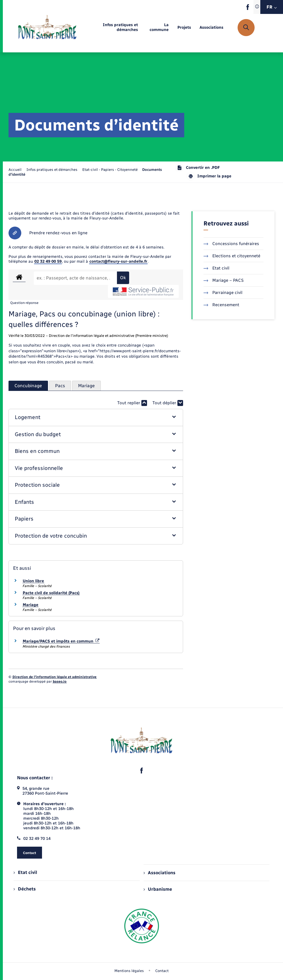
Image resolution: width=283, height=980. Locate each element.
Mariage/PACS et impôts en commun (61, 641)
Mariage (31, 605)
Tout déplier (168, 403)
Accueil (15, 170)
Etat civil (217, 268)
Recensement (222, 305)
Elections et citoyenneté (232, 256)
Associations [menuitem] (160, 873)
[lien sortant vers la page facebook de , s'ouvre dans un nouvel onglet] (248, 9)
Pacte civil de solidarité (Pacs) (51, 593)
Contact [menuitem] (162, 971)
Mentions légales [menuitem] (129, 971)
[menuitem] (112, 28)
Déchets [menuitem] (25, 889)
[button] (96, 418)
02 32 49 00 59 (48, 261)
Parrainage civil (223, 293)
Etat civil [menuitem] (25, 872)
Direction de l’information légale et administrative (54, 677)
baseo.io (60, 681)
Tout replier (132, 403)
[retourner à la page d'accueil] (47, 28)
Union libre (33, 581)
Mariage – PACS (224, 280)
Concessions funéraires (231, 244)
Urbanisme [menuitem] (158, 889)
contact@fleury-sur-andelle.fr (118, 261)
